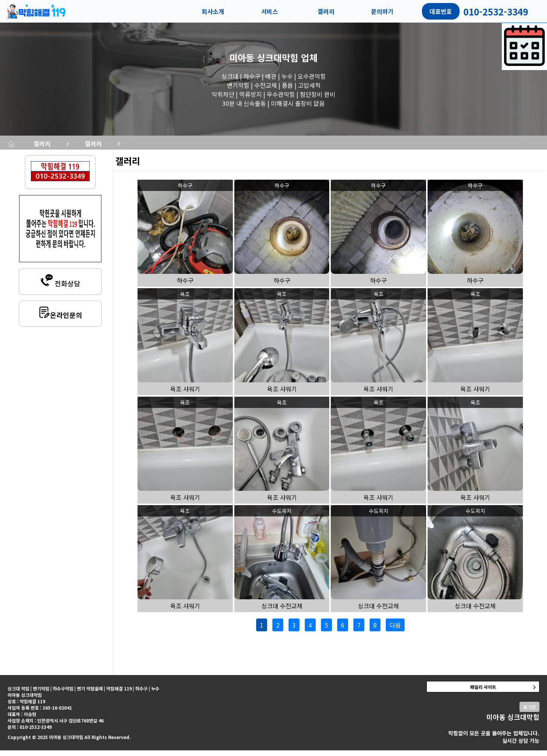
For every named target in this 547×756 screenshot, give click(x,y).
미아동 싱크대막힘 (264, 57)
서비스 (270, 11)
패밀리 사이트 (483, 693)
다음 (395, 631)
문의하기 (382, 11)
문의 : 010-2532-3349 (30, 732)
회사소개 (213, 11)
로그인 (529, 712)
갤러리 (326, 11)
